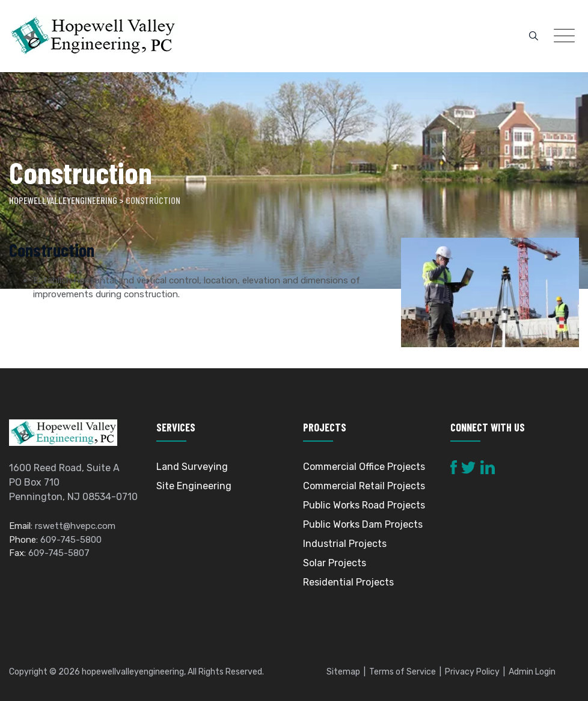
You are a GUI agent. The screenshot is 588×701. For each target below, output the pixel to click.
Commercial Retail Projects (364, 486)
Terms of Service (403, 672)
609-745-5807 (59, 553)
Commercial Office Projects (364, 467)
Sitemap (343, 672)
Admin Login (532, 672)
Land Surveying (192, 467)
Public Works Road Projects (364, 505)
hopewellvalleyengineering (133, 672)
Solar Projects (335, 563)
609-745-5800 (71, 540)
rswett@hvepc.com (75, 526)
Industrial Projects (345, 544)
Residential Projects (348, 582)
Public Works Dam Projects (363, 524)
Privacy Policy (472, 672)
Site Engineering (194, 486)
